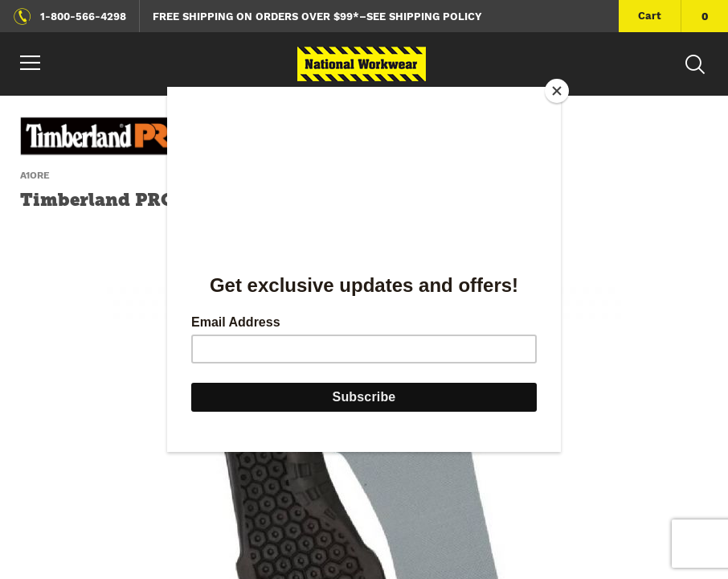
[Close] (557, 91)
